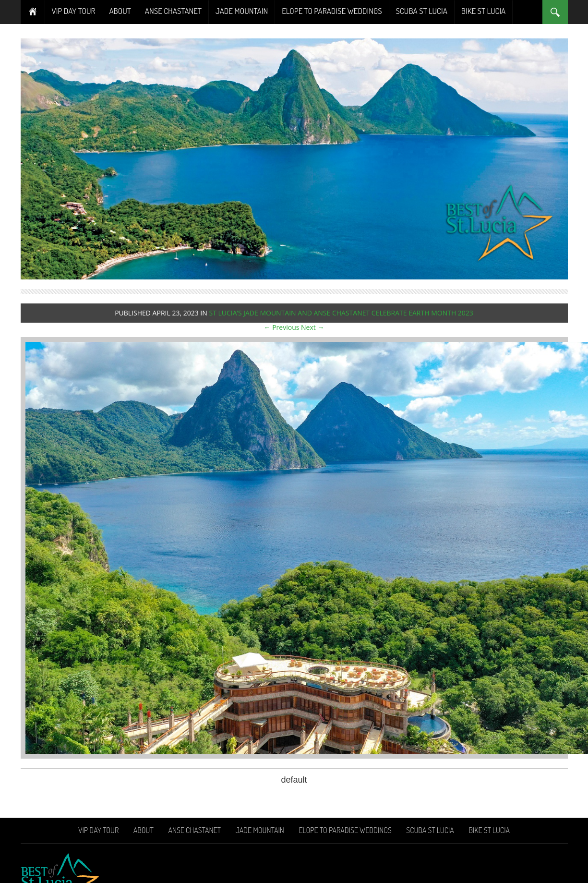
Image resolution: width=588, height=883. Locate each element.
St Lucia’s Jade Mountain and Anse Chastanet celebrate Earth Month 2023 (341, 313)
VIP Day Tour (74, 11)
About (120, 11)
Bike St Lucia (483, 11)
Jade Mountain (242, 11)
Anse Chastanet (173, 11)
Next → (312, 327)
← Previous (282, 327)
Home (33, 12)
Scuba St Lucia (422, 11)
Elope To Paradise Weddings (332, 11)
